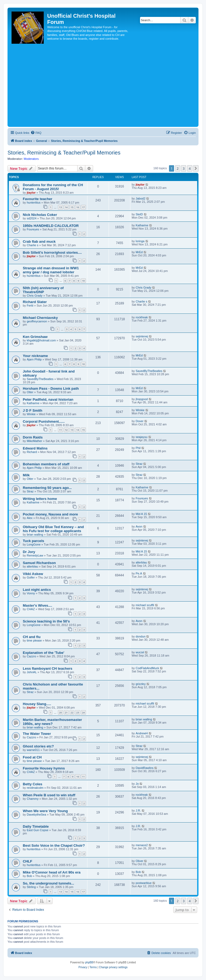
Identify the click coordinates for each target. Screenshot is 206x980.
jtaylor (31, 193)
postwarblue (144, 883)
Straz (139, 464)
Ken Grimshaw (35, 337)
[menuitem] (36, 133)
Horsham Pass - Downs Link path (51, 388)
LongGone (34, 544)
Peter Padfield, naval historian (48, 399)
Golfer (31, 577)
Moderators (31, 159)
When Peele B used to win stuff (49, 795)
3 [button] (184, 168)
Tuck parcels (34, 541)
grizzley (141, 684)
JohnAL (32, 672)
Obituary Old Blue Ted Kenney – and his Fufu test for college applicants (53, 529)
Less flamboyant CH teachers (48, 668)
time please (34, 640)
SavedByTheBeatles (40, 379)
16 (78, 207)
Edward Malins (35, 448)
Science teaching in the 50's (46, 621)
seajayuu (142, 437)
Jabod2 (141, 198)
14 (66, 207)
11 (60, 430)
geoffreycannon (37, 321)
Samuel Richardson (39, 563)
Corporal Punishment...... (44, 421)
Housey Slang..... (37, 704)
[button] (196, 168)
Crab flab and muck (39, 242)
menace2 (142, 845)
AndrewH (142, 733)
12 (66, 430)
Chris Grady (35, 296)
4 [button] (190, 168)
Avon (139, 526)
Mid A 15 (141, 514)
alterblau (32, 566)
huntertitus (34, 202)
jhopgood (142, 399)
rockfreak (142, 317)
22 (72, 712)
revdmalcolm (35, 788)
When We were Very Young (45, 811)
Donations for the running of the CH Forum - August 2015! (53, 187)
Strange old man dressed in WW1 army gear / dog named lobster (51, 270)
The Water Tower (37, 734)
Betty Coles (33, 784)
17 (83, 207)
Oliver (140, 861)
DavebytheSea (36, 815)
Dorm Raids (33, 437)
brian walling (35, 535)
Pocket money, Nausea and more (50, 514)
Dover (140, 421)
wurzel (140, 652)
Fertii (30, 305)
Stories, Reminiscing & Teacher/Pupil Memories (64, 153)
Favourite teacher (38, 199)
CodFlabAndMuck (147, 668)
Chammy (33, 799)
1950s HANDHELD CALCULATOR (51, 226)
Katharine (142, 225)
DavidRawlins (145, 768)
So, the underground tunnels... (48, 883)
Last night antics (37, 590)
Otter (30, 392)
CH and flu (32, 637)
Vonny (31, 593)
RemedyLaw (35, 555)
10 (83, 281)
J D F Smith (33, 410)
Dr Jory (29, 552)
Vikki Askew (33, 574)
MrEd (139, 252)
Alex (30, 518)
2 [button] (178, 168)
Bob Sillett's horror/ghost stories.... (52, 253)
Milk (26, 475)
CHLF (27, 861)
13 (60, 207)
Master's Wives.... (37, 605)
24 (83, 712)
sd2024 (32, 218)
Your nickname (35, 356)
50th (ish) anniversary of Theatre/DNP (43, 290)
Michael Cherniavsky (40, 318)
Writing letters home (40, 499)
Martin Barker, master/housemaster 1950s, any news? (52, 722)
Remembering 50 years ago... (47, 488)
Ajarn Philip (34, 359)
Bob (30, 876)
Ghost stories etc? (38, 746)
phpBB (89, 962)
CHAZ (31, 609)
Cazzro (32, 656)
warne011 (33, 750)
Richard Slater (35, 302)
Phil (138, 448)
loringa (140, 241)
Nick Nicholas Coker (40, 215)
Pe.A (139, 573)
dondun (141, 636)
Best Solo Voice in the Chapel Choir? (54, 845)
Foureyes (33, 229)
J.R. (138, 810)
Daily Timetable (36, 826)
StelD (139, 214)
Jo (137, 784)
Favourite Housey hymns (44, 768)
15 (72, 207)
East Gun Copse (38, 830)
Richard (32, 452)
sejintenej (142, 336)
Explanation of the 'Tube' (44, 653)
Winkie (31, 414)
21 (66, 712)
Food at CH (32, 757)
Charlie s (33, 245)
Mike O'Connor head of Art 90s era (52, 872)
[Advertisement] (103, 85)
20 (60, 712)
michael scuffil (145, 605)
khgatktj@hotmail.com (41, 340)
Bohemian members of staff (46, 464)
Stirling (31, 887)
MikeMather (34, 441)
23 (78, 712)
